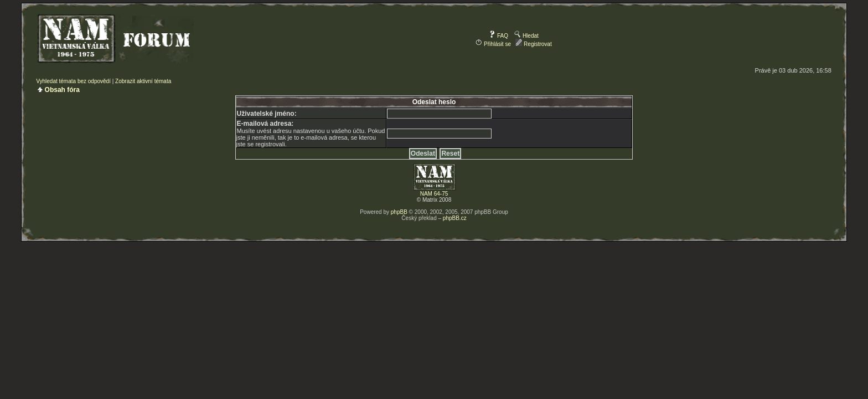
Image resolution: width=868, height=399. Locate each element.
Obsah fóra (62, 90)
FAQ (498, 36)
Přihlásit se (493, 44)
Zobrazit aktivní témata (143, 81)
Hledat (526, 36)
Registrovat (533, 44)
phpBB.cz (455, 218)
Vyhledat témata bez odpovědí (73, 81)
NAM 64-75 (434, 194)
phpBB (399, 212)
